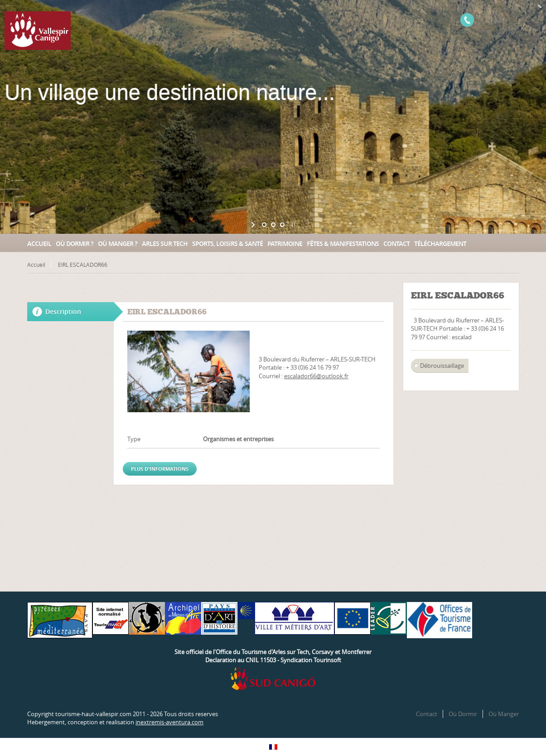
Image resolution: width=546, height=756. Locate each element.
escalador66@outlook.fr (316, 376)
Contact (396, 243)
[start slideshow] (254, 225)
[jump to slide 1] (264, 225)
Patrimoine (285, 243)
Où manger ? (118, 243)
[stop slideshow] (292, 225)
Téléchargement (440, 243)
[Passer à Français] (273, 747)
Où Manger (504, 714)
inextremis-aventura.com (169, 722)
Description (63, 311)
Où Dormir (463, 714)
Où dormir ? (75, 243)
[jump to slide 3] (282, 225)
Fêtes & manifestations (343, 243)
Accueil (39, 243)
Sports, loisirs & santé (227, 243)
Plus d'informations (160, 469)
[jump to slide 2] (273, 225)
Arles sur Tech (165, 243)
